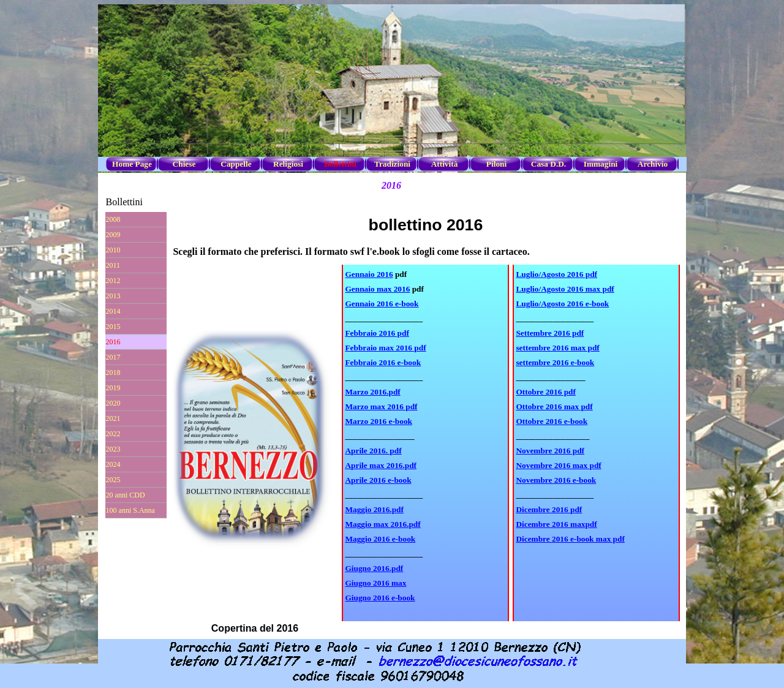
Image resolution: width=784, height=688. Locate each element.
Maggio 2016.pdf (374, 509)
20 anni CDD (126, 495)
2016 (113, 342)
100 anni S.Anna (130, 510)
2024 (113, 464)
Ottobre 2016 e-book (552, 421)
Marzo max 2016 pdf (381, 406)
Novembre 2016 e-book (556, 480)
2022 (113, 434)
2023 (113, 449)
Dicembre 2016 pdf (549, 509)
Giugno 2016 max (375, 583)
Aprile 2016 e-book (378, 480)
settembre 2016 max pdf (557, 348)
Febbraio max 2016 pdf (385, 348)
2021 (113, 418)
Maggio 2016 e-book (380, 539)
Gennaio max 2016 (377, 289)
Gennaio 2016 (369, 274)
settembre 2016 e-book (555, 362)
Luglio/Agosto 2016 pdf (556, 274)
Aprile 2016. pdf (373, 451)
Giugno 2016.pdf (374, 568)
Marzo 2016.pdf (372, 392)
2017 (113, 357)
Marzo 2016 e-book (379, 421)
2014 (113, 311)
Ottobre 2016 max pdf (554, 406)
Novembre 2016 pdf (550, 451)
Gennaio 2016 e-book (382, 304)
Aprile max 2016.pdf (381, 465)
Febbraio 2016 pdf (377, 333)
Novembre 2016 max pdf (558, 465)
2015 (113, 327)
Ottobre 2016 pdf (546, 392)
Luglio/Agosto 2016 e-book (562, 304)
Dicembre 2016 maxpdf (556, 524)
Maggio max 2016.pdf (383, 524)
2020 (113, 403)
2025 (113, 480)
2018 (113, 372)
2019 (113, 388)
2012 (113, 281)
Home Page (132, 164)
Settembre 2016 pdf (550, 333)
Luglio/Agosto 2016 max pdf (565, 289)
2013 (113, 296)
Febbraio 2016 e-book (383, 362)
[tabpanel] (425, 443)
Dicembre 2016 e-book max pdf (570, 539)
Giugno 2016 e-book (380, 598)
